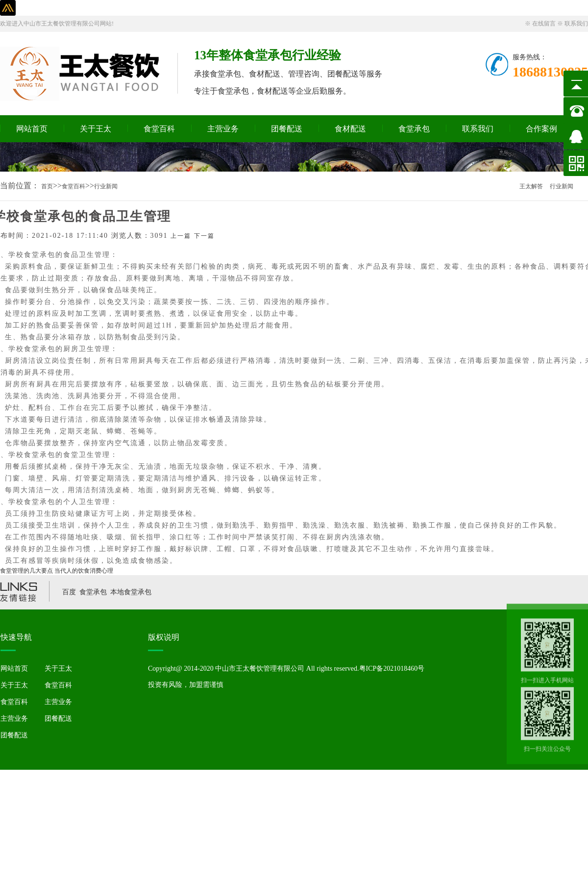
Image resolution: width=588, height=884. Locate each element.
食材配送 (350, 129)
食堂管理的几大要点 (26, 571)
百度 (69, 592)
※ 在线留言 (541, 24)
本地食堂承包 (131, 592)
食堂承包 (414, 129)
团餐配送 (287, 129)
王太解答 (531, 186)
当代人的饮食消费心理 (84, 571)
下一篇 (204, 236)
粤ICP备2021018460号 (392, 669)
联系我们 (478, 129)
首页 (47, 186)
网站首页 (32, 129)
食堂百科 (159, 129)
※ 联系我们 (573, 24)
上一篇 (181, 236)
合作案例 (541, 129)
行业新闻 (106, 186)
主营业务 (223, 129)
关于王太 (96, 129)
